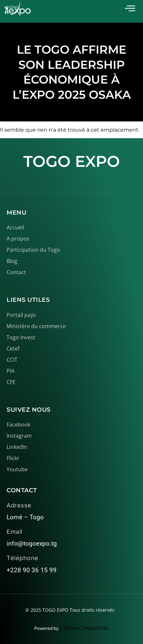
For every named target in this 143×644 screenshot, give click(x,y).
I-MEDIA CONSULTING (85, 628)
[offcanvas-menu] (130, 8)
